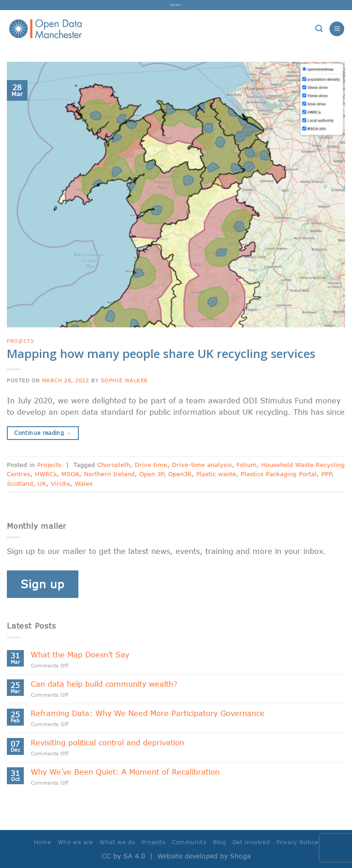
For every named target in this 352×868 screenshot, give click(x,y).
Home (42, 842)
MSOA (70, 474)
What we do (117, 842)
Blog (219, 842)
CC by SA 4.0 (124, 856)
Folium (247, 465)
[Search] (319, 29)
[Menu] (337, 29)
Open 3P (151, 474)
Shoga (240, 856)
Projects (20, 341)
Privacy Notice (297, 842)
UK (42, 483)
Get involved (251, 842)
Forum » (176, 5)
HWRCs (46, 474)
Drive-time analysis (202, 465)
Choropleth (114, 465)
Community (189, 842)
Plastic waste (216, 474)
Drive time (151, 465)
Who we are (75, 842)
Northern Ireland (109, 474)
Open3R (180, 474)
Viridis (60, 483)
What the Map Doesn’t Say (80, 654)
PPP (326, 474)
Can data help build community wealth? (104, 684)
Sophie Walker (124, 380)
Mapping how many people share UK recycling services (161, 354)
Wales (84, 483)
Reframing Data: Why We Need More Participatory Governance (148, 713)
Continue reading (43, 433)
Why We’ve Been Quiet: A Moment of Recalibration (125, 772)
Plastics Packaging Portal (279, 474)
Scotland (20, 483)
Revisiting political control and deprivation (107, 742)
